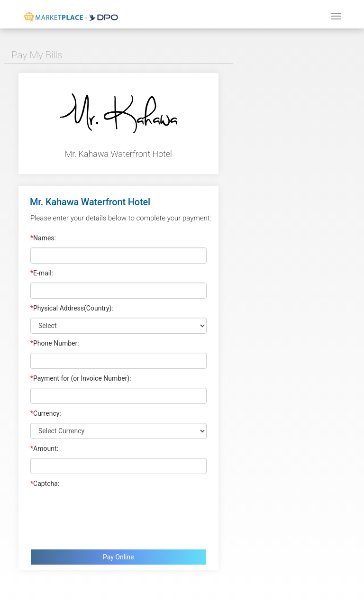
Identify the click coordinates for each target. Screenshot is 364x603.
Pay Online (118, 557)
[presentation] (102, 516)
